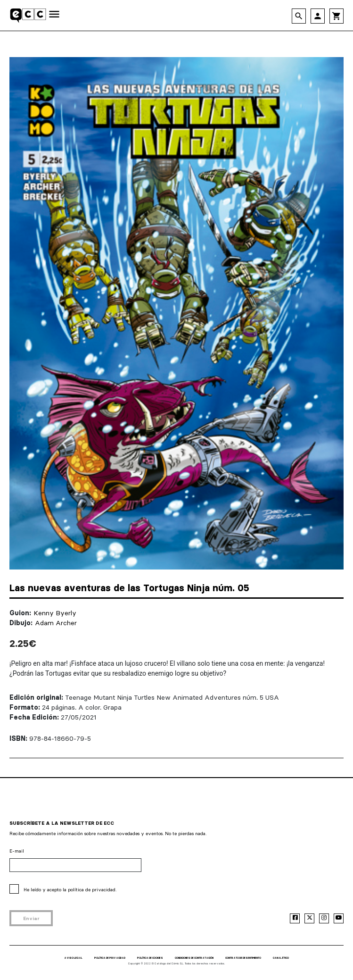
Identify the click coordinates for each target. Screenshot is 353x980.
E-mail (17, 851)
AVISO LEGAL (73, 958)
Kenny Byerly (55, 613)
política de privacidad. (92, 890)
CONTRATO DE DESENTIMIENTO (243, 958)
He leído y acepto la (70, 890)
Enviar (31, 918)
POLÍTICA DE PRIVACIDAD (110, 958)
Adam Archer (56, 623)
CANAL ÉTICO (281, 958)
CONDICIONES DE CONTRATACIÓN (194, 958)
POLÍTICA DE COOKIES (150, 958)
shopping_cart (337, 16)
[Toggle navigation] (54, 15)
